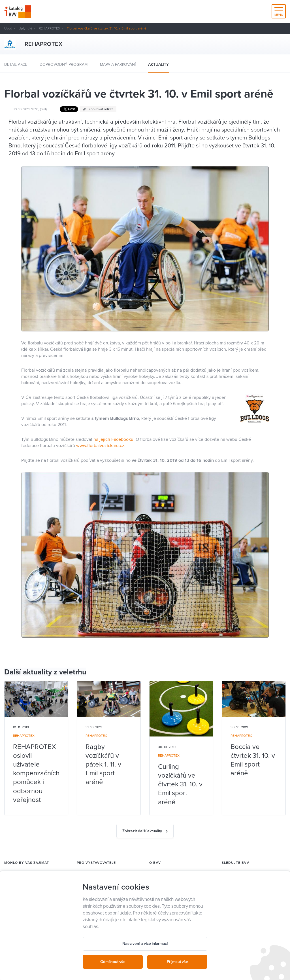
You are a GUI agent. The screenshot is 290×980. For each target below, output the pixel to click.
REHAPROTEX (50, 28)
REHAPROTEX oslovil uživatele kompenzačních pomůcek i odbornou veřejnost (36, 773)
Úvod (8, 28)
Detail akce (16, 64)
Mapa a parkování (118, 64)
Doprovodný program (64, 64)
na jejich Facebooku (113, 439)
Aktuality (158, 64)
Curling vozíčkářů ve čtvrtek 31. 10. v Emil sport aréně (180, 784)
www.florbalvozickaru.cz (100, 446)
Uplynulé (25, 28)
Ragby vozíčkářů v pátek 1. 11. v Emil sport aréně (103, 765)
